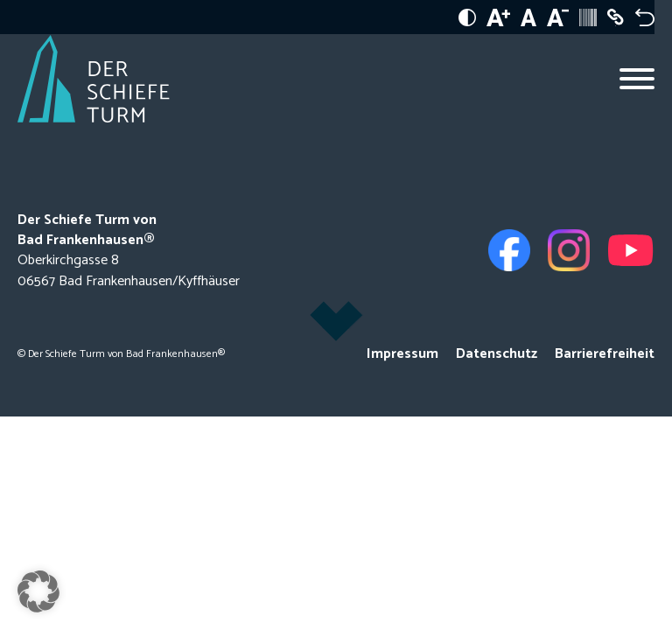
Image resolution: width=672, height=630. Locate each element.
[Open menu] (637, 79)
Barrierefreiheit (605, 354)
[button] (38, 591)
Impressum (402, 354)
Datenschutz (497, 354)
